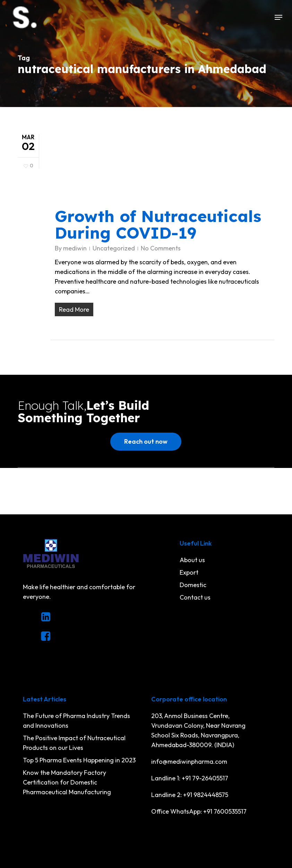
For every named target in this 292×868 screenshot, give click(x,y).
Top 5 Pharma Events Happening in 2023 (79, 760)
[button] (278, 17)
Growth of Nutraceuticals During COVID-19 (158, 224)
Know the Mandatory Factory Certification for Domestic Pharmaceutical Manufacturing (67, 782)
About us (192, 560)
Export (189, 572)
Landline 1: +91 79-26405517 (190, 778)
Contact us (195, 597)
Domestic (193, 585)
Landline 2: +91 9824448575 (190, 795)
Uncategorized (114, 248)
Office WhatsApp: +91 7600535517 (199, 811)
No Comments (161, 248)
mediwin (75, 248)
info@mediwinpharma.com (189, 761)
